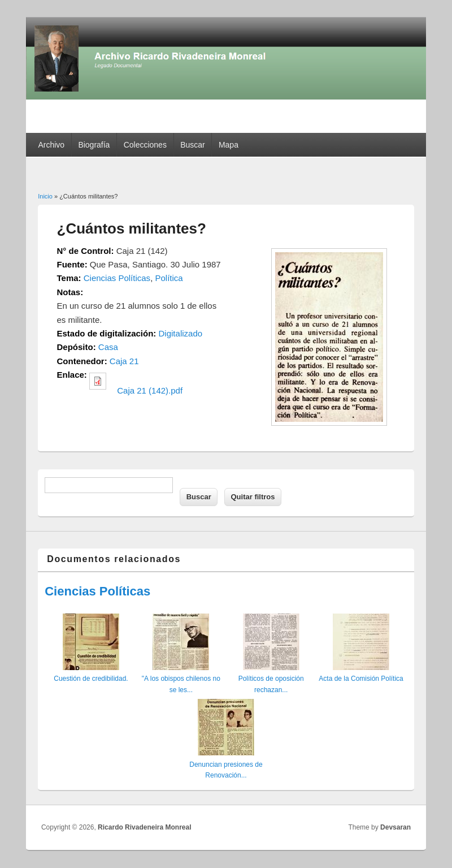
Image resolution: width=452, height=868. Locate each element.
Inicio (45, 196)
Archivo (51, 145)
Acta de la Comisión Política (361, 679)
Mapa (229, 145)
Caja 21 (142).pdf (150, 390)
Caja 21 (124, 361)
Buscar (193, 145)
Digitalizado (181, 333)
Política (169, 278)
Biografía (94, 145)
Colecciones (145, 145)
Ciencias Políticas (117, 278)
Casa (108, 347)
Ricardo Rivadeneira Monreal (144, 827)
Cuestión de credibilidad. (91, 679)
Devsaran (395, 827)
